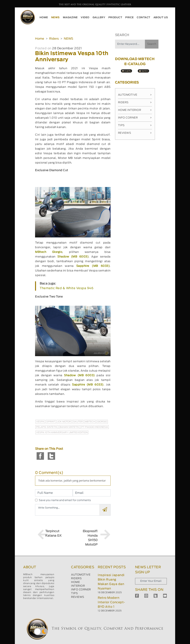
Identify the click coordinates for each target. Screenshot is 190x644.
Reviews (135, 133)
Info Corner (135, 118)
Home (40, 39)
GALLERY (99, 18)
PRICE (130, 18)
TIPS (74, 593)
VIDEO (85, 18)
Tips (135, 125)
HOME (44, 18)
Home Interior (135, 110)
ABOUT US (161, 18)
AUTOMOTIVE (81, 575)
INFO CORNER (81, 590)
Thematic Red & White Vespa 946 (67, 288)
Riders (54, 39)
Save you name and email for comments (65, 500)
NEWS (55, 18)
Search (152, 44)
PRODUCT (115, 18)
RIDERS (76, 579)
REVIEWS (78, 597)
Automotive (135, 95)
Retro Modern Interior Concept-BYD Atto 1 (111, 602)
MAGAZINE (70, 18)
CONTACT (144, 18)
